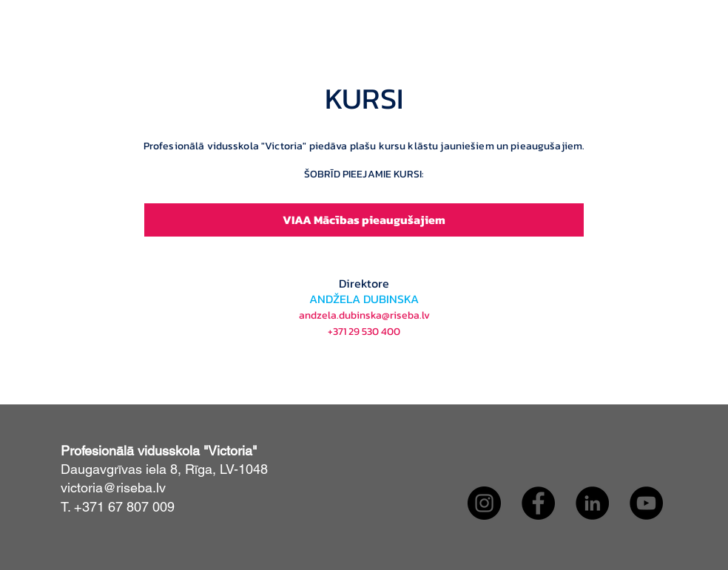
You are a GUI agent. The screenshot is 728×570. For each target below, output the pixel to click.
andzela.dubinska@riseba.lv (364, 315)
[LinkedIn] (592, 503)
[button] (323, 84)
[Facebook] (538, 503)
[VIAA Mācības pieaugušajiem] (364, 220)
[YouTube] (646, 503)
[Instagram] (484, 503)
